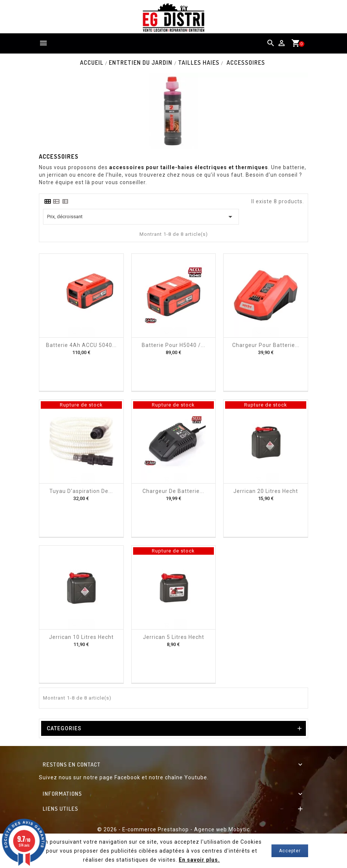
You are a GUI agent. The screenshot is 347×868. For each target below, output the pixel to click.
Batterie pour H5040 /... (173, 345)
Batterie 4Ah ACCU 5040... (81, 345)
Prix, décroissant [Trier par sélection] (141, 217)
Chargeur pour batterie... (266, 345)
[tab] (47, 201)
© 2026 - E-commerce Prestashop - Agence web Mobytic (173, 829)
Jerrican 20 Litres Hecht (266, 491)
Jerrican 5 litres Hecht (173, 637)
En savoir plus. (199, 860)
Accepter (290, 851)
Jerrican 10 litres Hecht (81, 637)
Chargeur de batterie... (173, 491)
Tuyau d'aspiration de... (81, 491)
